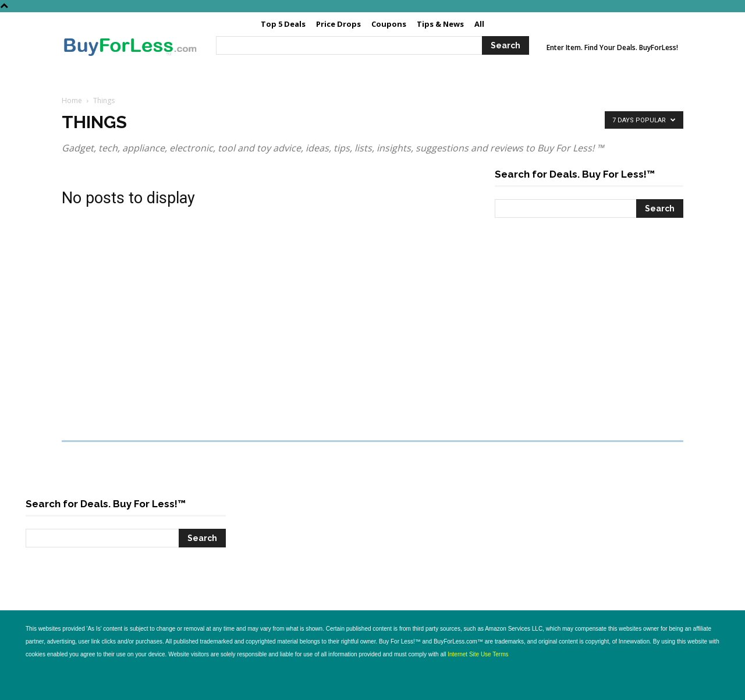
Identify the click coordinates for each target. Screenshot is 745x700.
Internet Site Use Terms (478, 654)
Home (72, 100)
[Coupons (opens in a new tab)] (389, 24)
